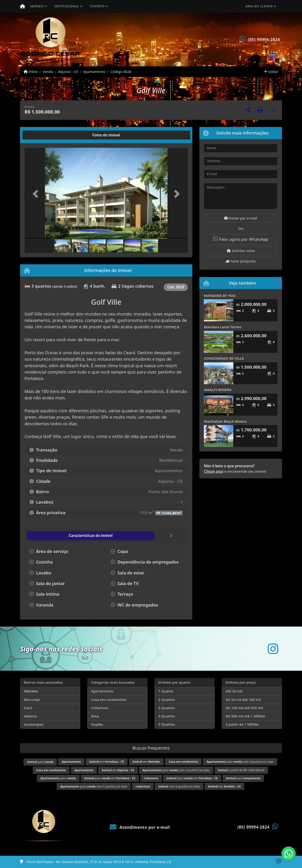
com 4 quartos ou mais (179, 786)
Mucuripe (32, 699)
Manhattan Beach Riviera (225, 421)
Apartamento (94, 72)
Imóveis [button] (37, 6)
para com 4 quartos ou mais (240, 762)
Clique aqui (214, 471)
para (40, 762)
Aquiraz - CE (68, 72)
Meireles (31, 691)
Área (95, 716)
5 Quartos (167, 724)
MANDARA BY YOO (220, 295)
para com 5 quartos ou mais (94, 786)
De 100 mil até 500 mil (244, 708)
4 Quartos (167, 716)
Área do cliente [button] (259, 6)
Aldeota (30, 716)
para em (110, 778)
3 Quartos (167, 708)
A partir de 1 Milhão (242, 724)
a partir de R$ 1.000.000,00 (241, 770)
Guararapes (34, 724)
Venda (48, 72)
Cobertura (100, 708)
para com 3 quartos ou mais (176, 770)
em (107, 762)
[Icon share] (273, 649)
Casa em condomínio (109, 699)
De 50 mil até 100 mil (243, 699)
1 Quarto (166, 691)
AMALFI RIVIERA (218, 390)
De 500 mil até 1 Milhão (245, 716)
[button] (37, 194)
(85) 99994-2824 (264, 40)
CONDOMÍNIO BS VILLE (224, 358)
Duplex (97, 724)
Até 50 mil (234, 691)
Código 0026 (121, 72)
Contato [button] (97, 6)
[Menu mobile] (23, 6)
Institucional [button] (67, 6)
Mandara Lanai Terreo (223, 327)
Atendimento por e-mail (140, 827)
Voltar (271, 72)
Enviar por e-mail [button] (241, 218)
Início (31, 72)
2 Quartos (167, 699)
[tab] (40, 135)
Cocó (28, 708)
